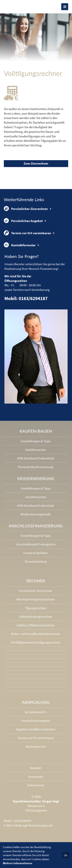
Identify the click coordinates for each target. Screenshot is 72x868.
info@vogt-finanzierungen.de (33, 825)
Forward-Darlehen (36, 553)
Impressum (36, 777)
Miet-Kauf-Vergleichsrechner (36, 599)
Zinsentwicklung (36, 561)
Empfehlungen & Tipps (36, 441)
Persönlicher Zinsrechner (26, 209)
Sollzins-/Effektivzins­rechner (36, 625)
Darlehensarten (36, 450)
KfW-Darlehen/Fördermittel (36, 458)
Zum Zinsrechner (36, 163)
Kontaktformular (20, 245)
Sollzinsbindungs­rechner (36, 617)
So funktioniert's (36, 712)
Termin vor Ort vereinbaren (27, 233)
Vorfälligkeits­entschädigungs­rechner (36, 642)
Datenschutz (36, 785)
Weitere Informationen (18, 863)
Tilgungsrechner (36, 608)
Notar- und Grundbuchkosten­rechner (36, 634)
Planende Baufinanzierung (36, 467)
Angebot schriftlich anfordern (36, 729)
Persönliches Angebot (23, 221)
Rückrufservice (36, 746)
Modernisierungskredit (36, 514)
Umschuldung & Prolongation (36, 544)
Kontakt (36, 768)
